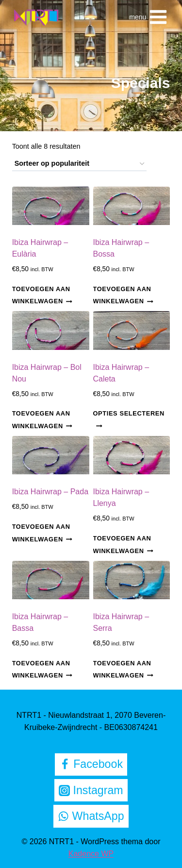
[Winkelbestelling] (79, 164)
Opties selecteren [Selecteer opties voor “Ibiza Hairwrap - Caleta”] (129, 419)
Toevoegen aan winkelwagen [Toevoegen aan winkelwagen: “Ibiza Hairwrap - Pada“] (42, 533)
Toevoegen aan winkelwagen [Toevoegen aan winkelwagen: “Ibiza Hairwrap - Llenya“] (123, 545)
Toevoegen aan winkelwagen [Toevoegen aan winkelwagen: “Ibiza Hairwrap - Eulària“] (42, 295)
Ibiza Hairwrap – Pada (50, 492)
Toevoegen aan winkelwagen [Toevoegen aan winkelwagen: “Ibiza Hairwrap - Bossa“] (123, 295)
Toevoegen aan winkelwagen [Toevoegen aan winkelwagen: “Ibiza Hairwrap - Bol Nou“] (42, 420)
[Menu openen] (149, 17)
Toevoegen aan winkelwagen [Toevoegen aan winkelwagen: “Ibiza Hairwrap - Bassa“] (42, 669)
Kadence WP (91, 854)
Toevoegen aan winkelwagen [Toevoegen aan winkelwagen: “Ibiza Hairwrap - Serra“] (123, 669)
